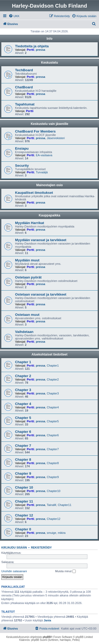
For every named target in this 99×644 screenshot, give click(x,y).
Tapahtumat (25, 104)
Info (50, 39)
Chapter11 (65, 505)
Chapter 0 (23, 529)
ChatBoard (24, 87)
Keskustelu (49, 63)
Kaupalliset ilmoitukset (34, 193)
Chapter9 (53, 477)
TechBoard (24, 70)
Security (22, 166)
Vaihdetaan (24, 332)
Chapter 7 (23, 446)
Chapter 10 (24, 487)
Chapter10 (53, 491)
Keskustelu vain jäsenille (49, 124)
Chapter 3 (23, 390)
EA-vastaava (44, 155)
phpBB (47, 637)
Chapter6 (53, 435)
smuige (51, 533)
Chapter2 (53, 379)
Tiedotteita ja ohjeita (32, 46)
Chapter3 (53, 393)
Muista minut (65, 571)
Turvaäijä (42, 172)
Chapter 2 (23, 376)
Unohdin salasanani (14, 571)
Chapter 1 (23, 362)
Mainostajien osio (49, 185)
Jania (47, 620)
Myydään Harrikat (30, 223)
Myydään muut (27, 260)
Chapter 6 (23, 432)
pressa (41, 50)
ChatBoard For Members (35, 131)
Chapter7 (53, 449)
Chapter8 (53, 463)
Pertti (30, 50)
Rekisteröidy (41, 547)
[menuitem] (14, 16)
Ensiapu (22, 148)
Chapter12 (53, 519)
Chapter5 (53, 421)
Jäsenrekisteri (56, 138)
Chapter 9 (23, 473)
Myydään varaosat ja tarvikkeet (41, 240)
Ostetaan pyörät (28, 277)
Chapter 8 (23, 460)
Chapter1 (53, 366)
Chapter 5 (23, 418)
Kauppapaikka (49, 215)
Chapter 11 (24, 501)
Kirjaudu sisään (14, 547)
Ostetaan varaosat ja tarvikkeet (41, 294)
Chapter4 (53, 407)
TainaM (51, 505)
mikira (62, 533)
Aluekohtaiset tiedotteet (49, 354)
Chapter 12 (24, 515)
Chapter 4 (23, 404)
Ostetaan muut (27, 315)
